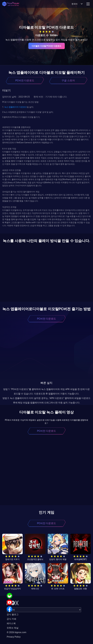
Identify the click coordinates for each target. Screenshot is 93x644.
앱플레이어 (13, 107)
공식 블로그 (13, 614)
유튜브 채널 (13, 628)
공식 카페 (11, 619)
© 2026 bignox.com (17, 632)
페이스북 (11, 623)
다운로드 (23, 107)
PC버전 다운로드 (25, 80)
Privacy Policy (14, 637)
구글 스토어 (68, 80)
